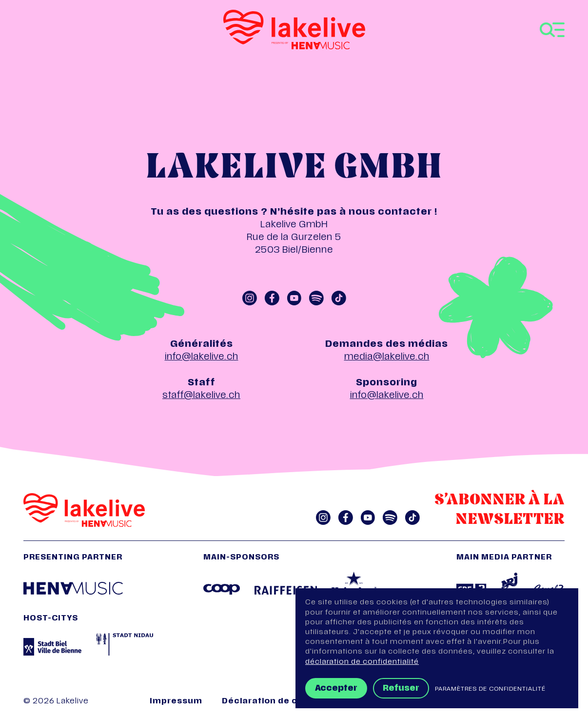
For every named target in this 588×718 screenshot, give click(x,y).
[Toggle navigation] (552, 30)
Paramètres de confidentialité (490, 689)
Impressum (176, 702)
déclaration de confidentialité (362, 662)
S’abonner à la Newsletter (500, 510)
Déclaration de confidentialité (291, 702)
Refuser (401, 689)
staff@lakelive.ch (201, 396)
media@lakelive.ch (387, 357)
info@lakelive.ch (202, 357)
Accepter (336, 689)
